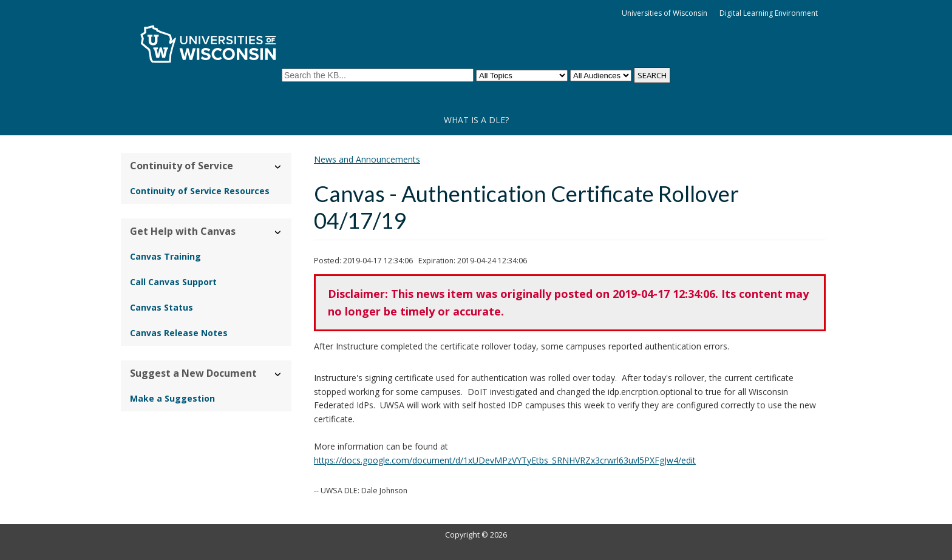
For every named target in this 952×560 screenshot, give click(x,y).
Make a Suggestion (172, 398)
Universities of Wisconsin (665, 13)
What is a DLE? (476, 120)
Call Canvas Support (173, 282)
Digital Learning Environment (769, 13)
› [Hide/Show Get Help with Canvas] (278, 232)
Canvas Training (165, 256)
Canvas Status (161, 307)
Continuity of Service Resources (200, 191)
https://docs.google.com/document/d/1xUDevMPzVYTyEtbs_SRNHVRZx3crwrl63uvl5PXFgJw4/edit (505, 460)
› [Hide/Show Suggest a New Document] (278, 374)
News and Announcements (367, 159)
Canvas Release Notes (179, 333)
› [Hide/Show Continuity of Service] (278, 167)
